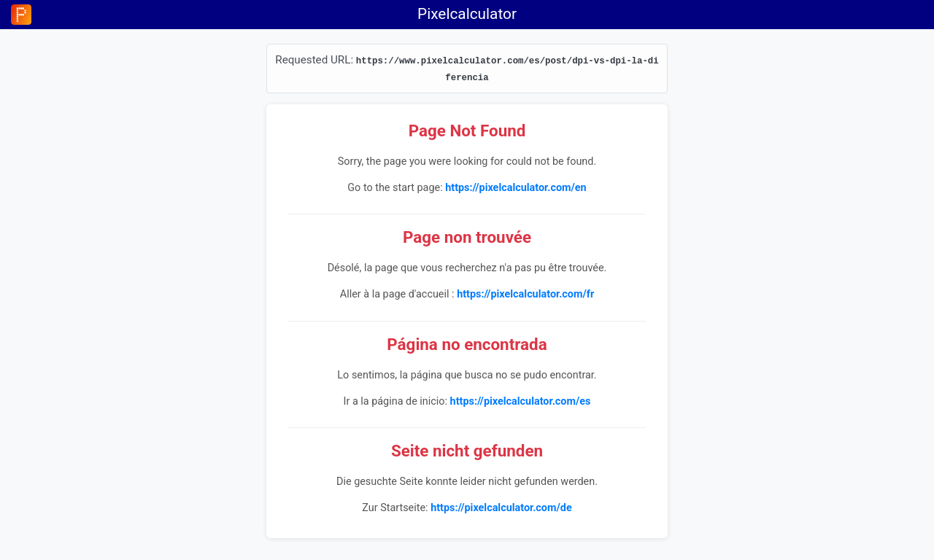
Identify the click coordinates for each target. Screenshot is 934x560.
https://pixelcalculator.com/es (521, 401)
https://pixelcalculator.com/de (501, 508)
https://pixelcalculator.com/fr (525, 294)
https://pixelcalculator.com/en (516, 188)
